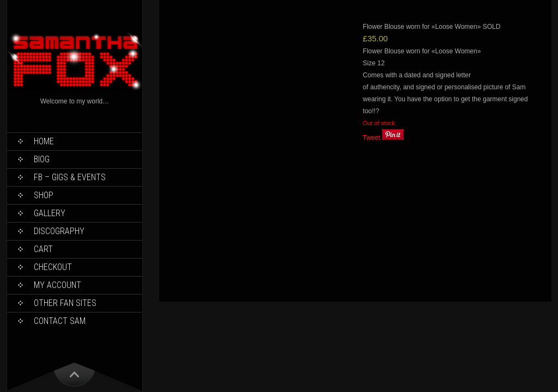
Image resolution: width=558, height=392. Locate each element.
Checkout (53, 267)
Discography (59, 231)
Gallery (50, 213)
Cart (43, 249)
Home (44, 141)
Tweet (372, 138)
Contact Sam (60, 321)
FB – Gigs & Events (70, 177)
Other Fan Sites (65, 303)
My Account (57, 285)
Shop (44, 195)
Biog (42, 159)
